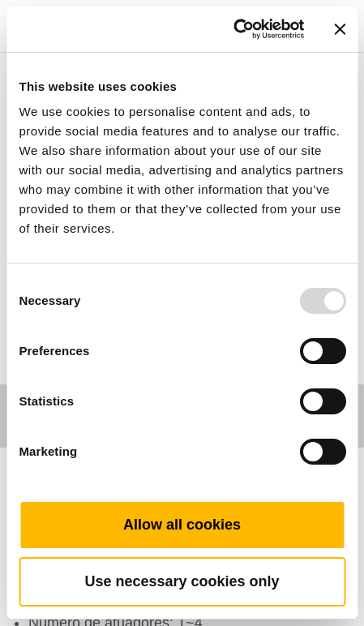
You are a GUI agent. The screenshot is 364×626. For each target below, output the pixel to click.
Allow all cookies (182, 525)
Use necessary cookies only (182, 581)
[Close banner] (340, 29)
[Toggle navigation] (333, 4)
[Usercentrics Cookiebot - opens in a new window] (233, 29)
